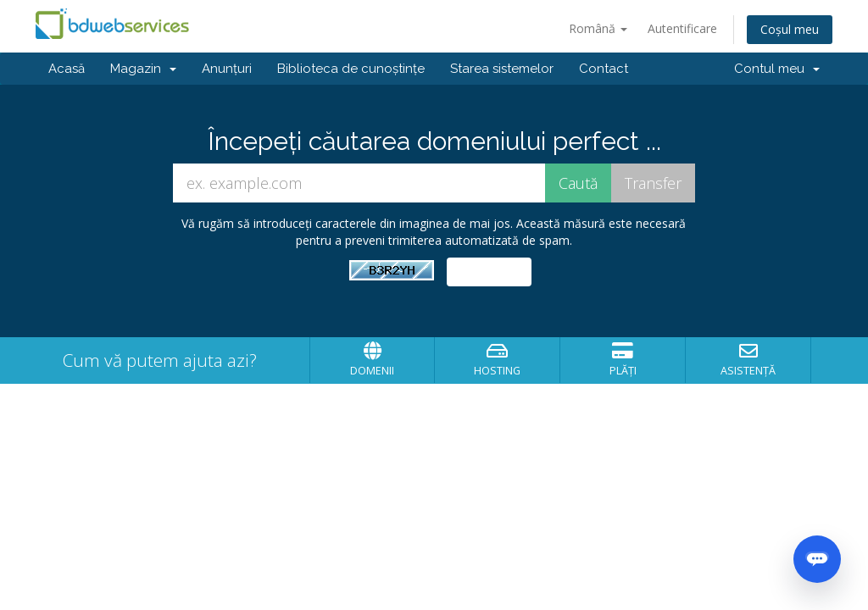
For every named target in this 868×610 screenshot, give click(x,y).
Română (598, 28)
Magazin (143, 69)
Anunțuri (227, 69)
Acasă (67, 69)
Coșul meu (790, 29)
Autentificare (682, 28)
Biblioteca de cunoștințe (351, 69)
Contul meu (777, 69)
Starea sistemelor (502, 69)
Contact (604, 69)
